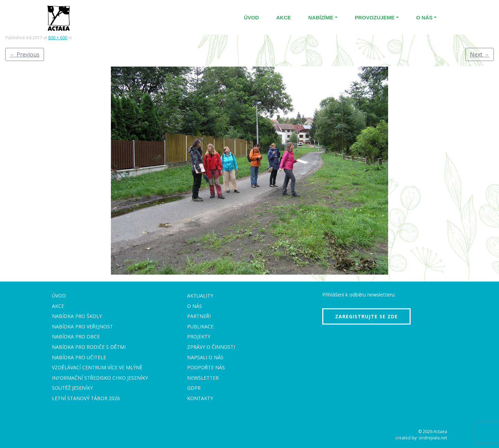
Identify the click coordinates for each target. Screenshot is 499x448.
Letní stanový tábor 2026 (86, 398)
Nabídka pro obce (76, 337)
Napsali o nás (205, 357)
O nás (424, 18)
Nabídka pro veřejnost (82, 326)
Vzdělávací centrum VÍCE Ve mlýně (97, 367)
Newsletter (203, 378)
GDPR (194, 388)
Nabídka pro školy (77, 316)
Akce (284, 18)
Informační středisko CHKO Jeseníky (100, 378)
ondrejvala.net (433, 438)
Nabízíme (321, 18)
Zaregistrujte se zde (366, 316)
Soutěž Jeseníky (72, 388)
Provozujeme (375, 18)
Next (480, 54)
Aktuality (200, 296)
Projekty (199, 337)
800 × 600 (58, 38)
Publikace (200, 326)
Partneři (199, 316)
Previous (25, 54)
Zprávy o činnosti (211, 347)
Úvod (251, 18)
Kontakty (200, 398)
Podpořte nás (206, 367)
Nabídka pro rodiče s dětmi (89, 347)
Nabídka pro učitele (79, 357)
